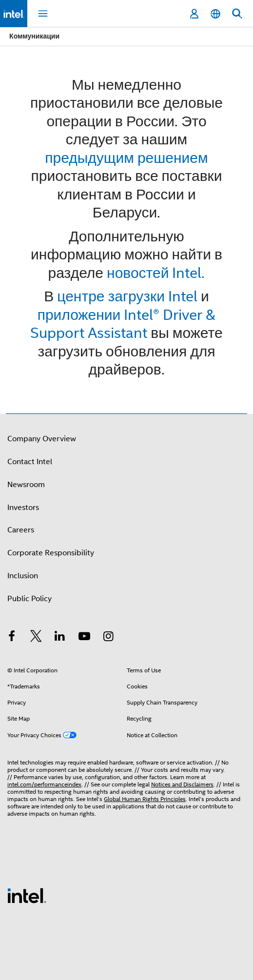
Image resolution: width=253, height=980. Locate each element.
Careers (21, 530)
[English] (215, 14)
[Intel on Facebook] (12, 638)
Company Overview (42, 439)
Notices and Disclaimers (182, 784)
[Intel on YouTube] (84, 638)
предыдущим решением (126, 158)
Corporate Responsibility (51, 553)
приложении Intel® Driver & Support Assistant (123, 324)
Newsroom (26, 485)
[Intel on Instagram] (108, 638)
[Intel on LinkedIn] (60, 638)
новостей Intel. (156, 273)
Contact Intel (30, 462)
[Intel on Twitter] (36, 638)
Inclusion (23, 576)
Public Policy (29, 599)
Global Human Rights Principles (145, 799)
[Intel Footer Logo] (27, 895)
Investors (23, 508)
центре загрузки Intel (127, 296)
